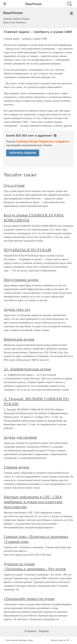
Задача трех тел (17, 309)
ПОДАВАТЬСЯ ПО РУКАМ (27, 250)
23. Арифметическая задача (27, 369)
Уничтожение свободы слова (19, 640)
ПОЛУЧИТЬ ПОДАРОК (23, 153)
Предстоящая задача (21, 280)
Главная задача (16, 467)
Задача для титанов (20, 437)
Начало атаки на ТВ (60, 640)
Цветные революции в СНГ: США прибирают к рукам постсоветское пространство (33, 502)
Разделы (44, 631)
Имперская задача (19, 339)
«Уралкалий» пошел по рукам (29, 599)
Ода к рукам (14, 185)
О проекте (30, 631)
